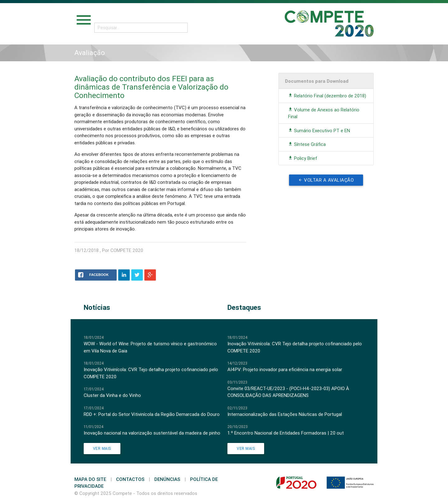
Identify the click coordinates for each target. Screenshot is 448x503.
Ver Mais (102, 448)
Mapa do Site (90, 479)
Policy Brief (303, 158)
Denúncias (167, 479)
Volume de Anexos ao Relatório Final (324, 113)
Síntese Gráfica (307, 144)
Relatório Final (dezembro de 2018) (327, 96)
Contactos (130, 479)
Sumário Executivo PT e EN (319, 130)
